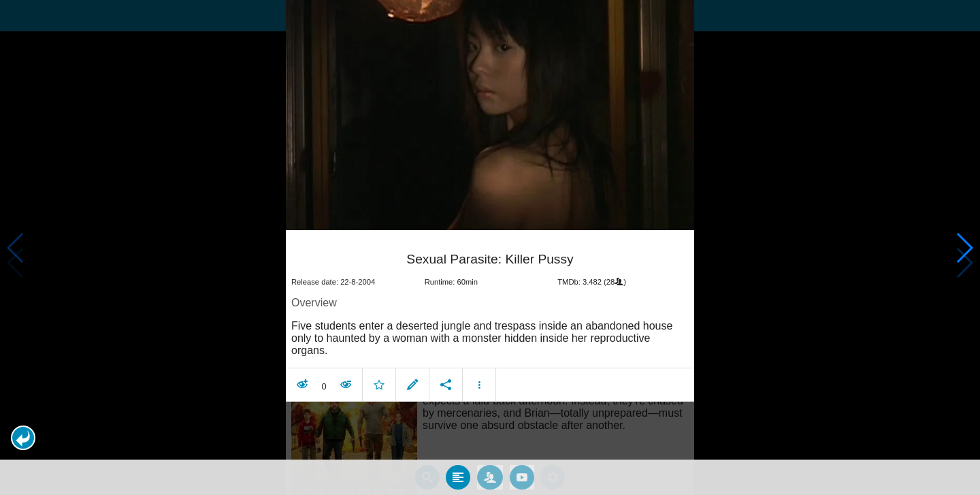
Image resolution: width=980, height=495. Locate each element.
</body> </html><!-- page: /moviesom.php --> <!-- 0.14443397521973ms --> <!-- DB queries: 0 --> (490, 247)
